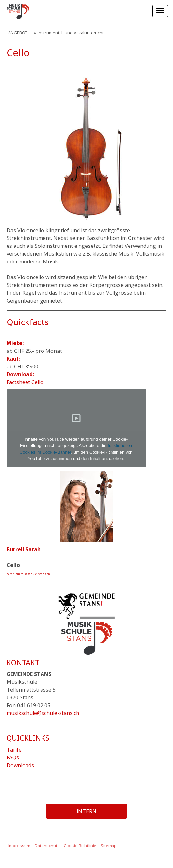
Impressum (19, 846)
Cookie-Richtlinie (80, 846)
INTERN (86, 811)
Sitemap (109, 846)
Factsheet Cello (25, 382)
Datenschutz (47, 846)
